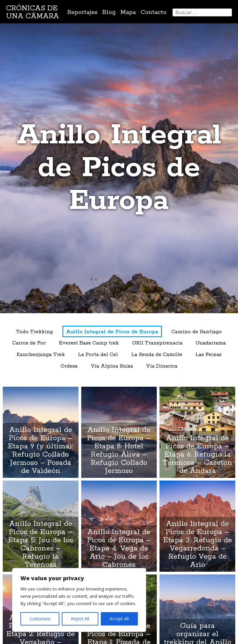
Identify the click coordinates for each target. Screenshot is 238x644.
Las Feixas (208, 355)
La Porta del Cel (98, 355)
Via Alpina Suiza (112, 366)
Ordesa (69, 366)
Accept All (119, 619)
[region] (79, 600)
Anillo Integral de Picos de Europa (112, 332)
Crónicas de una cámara (33, 12)
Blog (109, 12)
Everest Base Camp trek (89, 343)
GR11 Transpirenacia (157, 343)
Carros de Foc (29, 343)
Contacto (154, 12)
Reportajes (82, 12)
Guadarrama (211, 343)
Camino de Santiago (197, 332)
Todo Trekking (35, 332)
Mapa (128, 12)
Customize (40, 619)
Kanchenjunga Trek (41, 355)
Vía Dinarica (162, 366)
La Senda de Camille (157, 355)
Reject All (80, 619)
